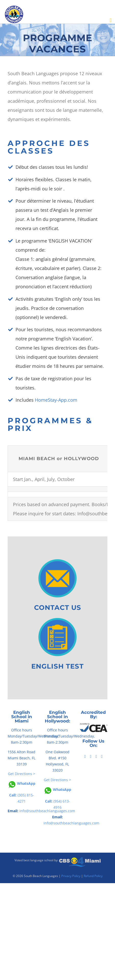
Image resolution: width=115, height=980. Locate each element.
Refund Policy (93, 876)
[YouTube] (96, 757)
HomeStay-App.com (56, 400)
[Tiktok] (91, 757)
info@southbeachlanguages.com (71, 823)
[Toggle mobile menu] (111, 20)
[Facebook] (85, 757)
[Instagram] (102, 757)
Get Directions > (21, 774)
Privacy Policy (71, 876)
